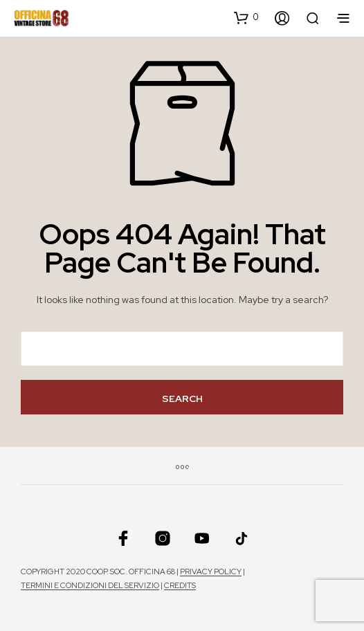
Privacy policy (211, 572)
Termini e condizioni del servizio (90, 586)
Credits (180, 586)
